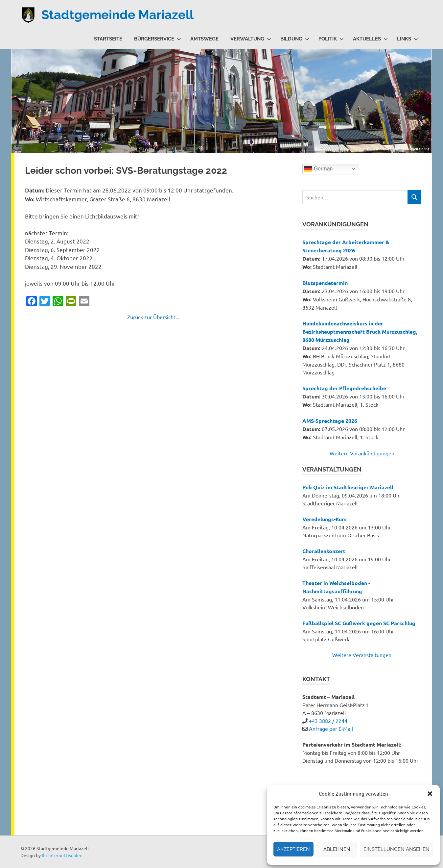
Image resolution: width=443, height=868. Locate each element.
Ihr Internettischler (62, 855)
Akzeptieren (293, 849)
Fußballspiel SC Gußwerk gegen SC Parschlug (359, 623)
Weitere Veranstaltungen (362, 655)
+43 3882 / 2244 (328, 721)
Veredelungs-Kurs (325, 519)
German (318, 169)
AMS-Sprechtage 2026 (330, 421)
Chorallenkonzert (324, 551)
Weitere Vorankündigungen (362, 453)
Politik (331, 39)
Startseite (108, 39)
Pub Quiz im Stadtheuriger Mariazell (348, 487)
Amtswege (204, 39)
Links (408, 39)
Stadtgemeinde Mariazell (117, 15)
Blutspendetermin (325, 283)
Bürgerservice (158, 39)
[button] (430, 794)
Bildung (295, 39)
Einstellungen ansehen (396, 849)
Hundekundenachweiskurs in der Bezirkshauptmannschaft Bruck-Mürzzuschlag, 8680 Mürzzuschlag (360, 332)
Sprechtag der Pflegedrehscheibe (344, 388)
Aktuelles (370, 39)
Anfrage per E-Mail (331, 728)
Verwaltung (251, 39)
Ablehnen (337, 849)
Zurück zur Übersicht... (153, 317)
